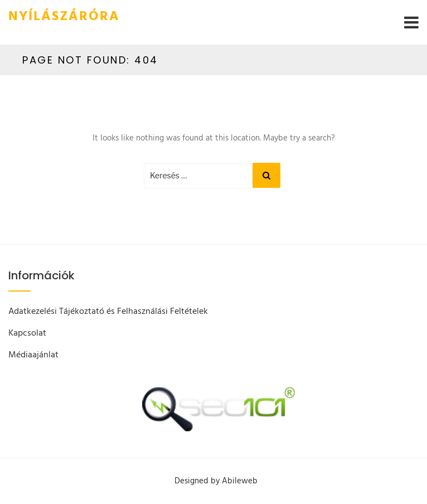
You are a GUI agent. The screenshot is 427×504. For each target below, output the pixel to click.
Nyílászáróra (64, 17)
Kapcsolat (27, 333)
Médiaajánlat (33, 355)
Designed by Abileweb (216, 481)
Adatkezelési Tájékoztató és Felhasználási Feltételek (108, 312)
